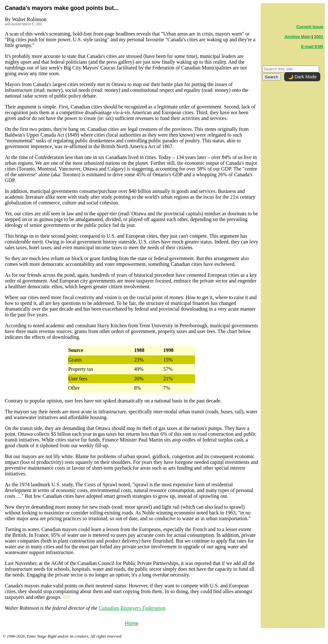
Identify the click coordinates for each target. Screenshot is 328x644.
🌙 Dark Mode (302, 77)
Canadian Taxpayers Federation (132, 608)
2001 (319, 37)
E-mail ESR (312, 47)
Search (272, 77)
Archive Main (297, 37)
